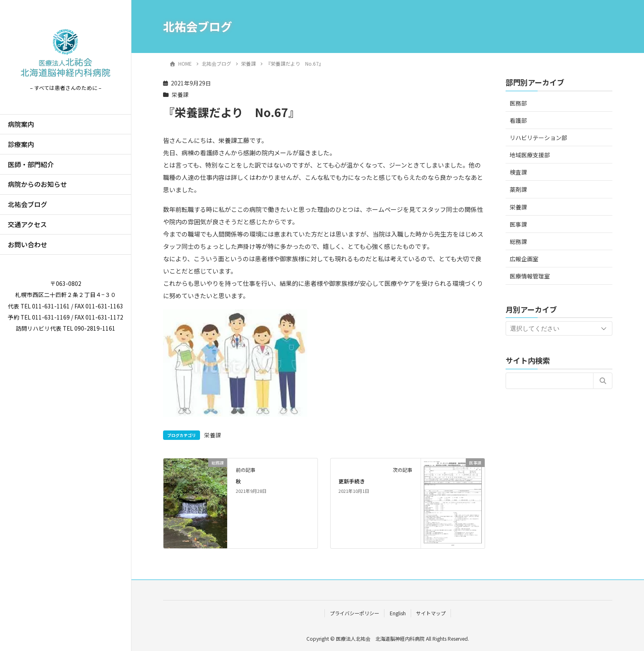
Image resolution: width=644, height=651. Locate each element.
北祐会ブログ (28, 204)
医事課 (518, 224)
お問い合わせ (28, 244)
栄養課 (180, 94)
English (398, 613)
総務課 (518, 242)
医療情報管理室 (530, 276)
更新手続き (352, 481)
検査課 (518, 172)
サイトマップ (431, 613)
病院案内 (21, 124)
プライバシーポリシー (354, 613)
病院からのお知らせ (37, 184)
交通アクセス (27, 224)
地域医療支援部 (530, 155)
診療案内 (21, 144)
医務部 (518, 103)
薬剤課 (518, 189)
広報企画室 (524, 259)
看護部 (518, 120)
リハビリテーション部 (538, 138)
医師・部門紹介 (31, 164)
